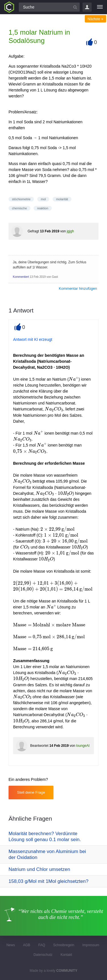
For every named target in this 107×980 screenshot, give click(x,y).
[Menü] (100, 7)
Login (87, 7)
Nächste (95, 19)
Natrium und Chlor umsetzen (39, 869)
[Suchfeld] (49, 7)
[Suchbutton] (75, 7)
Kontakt (66, 955)
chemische (19, 208)
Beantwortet (39, 746)
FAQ (42, 945)
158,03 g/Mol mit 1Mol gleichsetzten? (49, 881)
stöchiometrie (21, 199)
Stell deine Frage (31, 792)
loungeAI (83, 746)
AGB (27, 945)
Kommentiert (21, 277)
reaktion (43, 208)
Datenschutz (43, 955)
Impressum (91, 945)
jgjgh (70, 231)
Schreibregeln (64, 945)
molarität (62, 199)
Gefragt (33, 231)
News (11, 945)
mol (43, 199)
